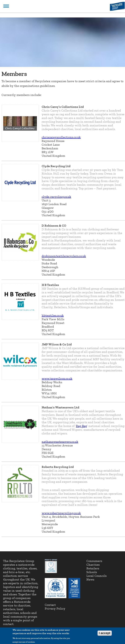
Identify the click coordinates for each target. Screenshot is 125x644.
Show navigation (6, 6)
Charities (93, 565)
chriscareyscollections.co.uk (61, 137)
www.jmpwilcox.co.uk (57, 378)
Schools (92, 572)
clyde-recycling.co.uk (56, 197)
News (90, 579)
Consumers (94, 561)
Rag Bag (81, 426)
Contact (50, 605)
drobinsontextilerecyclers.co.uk (64, 256)
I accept (105, 635)
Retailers (93, 568)
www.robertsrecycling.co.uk (61, 513)
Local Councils (97, 576)
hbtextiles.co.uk (53, 315)
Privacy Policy (55, 608)
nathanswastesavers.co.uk (60, 442)
